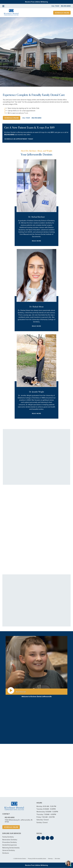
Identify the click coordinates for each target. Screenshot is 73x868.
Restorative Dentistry (10, 840)
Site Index (57, 859)
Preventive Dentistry (10, 842)
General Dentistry (9, 850)
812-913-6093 (9, 135)
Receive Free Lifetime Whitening (36, 2)
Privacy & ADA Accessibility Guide (37, 859)
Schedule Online (62, 13)
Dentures (6, 853)
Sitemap (50, 859)
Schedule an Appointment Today (19, 139)
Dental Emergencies (10, 845)
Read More (36, 241)
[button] (39, 838)
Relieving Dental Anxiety (11, 848)
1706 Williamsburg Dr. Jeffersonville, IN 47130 (19, 821)
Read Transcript (21, 692)
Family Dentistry (8, 837)
